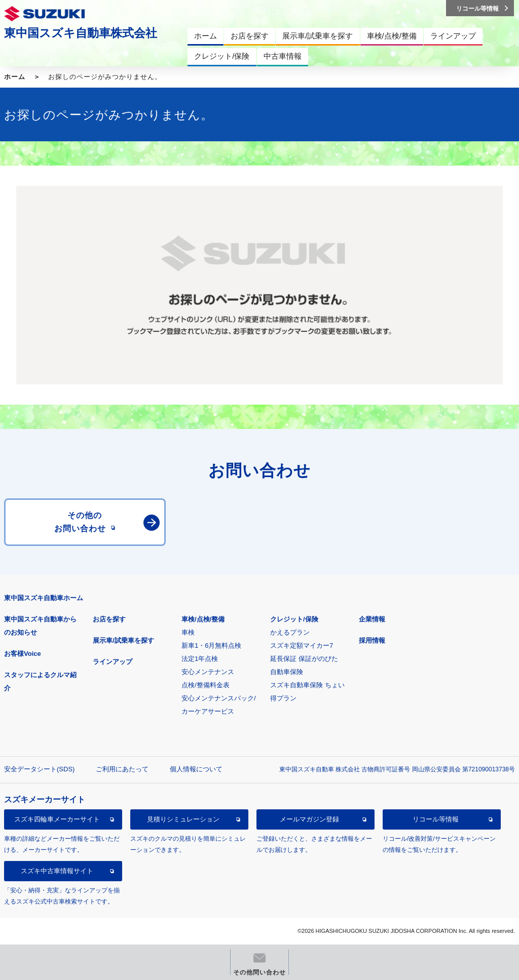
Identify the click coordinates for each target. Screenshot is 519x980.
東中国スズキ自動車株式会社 (81, 33)
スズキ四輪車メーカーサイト (57, 819)
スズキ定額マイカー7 (302, 645)
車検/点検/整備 (203, 619)
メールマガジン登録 (309, 819)
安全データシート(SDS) (39, 769)
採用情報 (372, 640)
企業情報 (372, 619)
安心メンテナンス (208, 672)
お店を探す (109, 619)
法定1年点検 (200, 659)
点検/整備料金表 (206, 685)
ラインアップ (113, 662)
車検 (188, 632)
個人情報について (196, 769)
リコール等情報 (436, 819)
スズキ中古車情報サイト (57, 871)
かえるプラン (290, 632)
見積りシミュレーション (183, 819)
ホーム (15, 77)
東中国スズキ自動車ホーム (44, 598)
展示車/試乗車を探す (123, 640)
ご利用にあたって (122, 769)
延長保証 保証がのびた (304, 659)
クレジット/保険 (294, 619)
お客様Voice (23, 654)
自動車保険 (287, 672)
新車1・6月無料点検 (211, 645)
